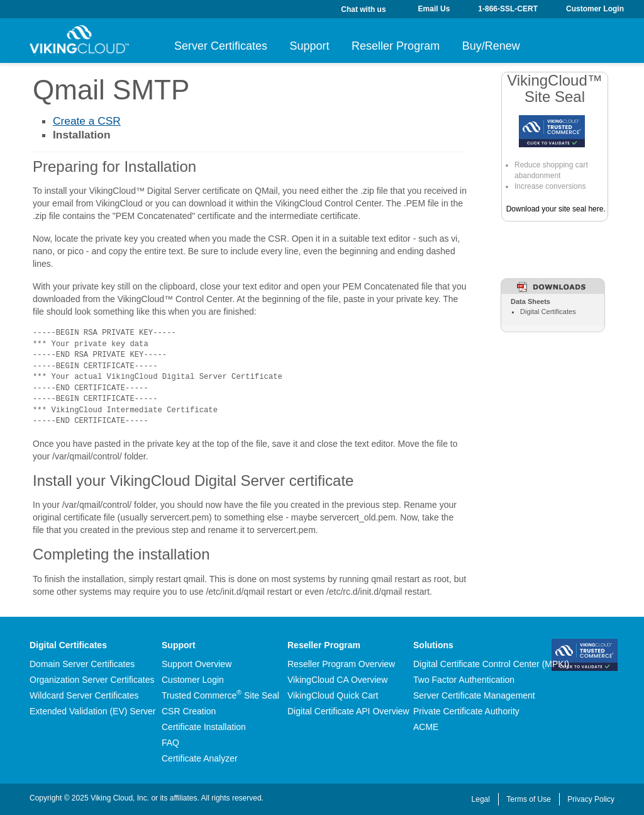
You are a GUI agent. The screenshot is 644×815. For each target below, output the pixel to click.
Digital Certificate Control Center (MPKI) (491, 664)
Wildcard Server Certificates (84, 695)
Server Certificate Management (474, 695)
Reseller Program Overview (341, 664)
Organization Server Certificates (92, 680)
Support (327, 46)
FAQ (170, 743)
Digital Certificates (548, 312)
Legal (481, 799)
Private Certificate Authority (466, 711)
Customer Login (193, 680)
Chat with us (363, 9)
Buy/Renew (543, 46)
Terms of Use (529, 799)
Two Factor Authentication (464, 680)
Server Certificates (221, 46)
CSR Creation (189, 711)
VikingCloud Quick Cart (333, 695)
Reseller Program (430, 46)
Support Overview (197, 664)
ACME (426, 727)
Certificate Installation (204, 727)
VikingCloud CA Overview (337, 680)
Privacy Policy (591, 799)
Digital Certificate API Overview (348, 711)
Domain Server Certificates (82, 664)
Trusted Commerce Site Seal (220, 695)
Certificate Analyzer (200, 758)
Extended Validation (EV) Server (93, 711)
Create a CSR (87, 121)
